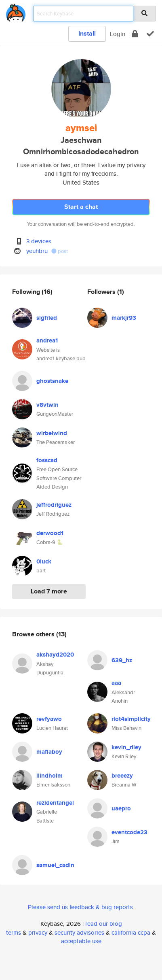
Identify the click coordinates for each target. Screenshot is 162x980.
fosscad (47, 460)
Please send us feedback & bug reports (80, 907)
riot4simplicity (131, 719)
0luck (44, 561)
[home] (16, 11)
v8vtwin (47, 405)
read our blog (104, 924)
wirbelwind (52, 433)
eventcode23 (129, 832)
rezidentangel (55, 803)
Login (118, 34)
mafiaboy (49, 752)
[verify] (150, 34)
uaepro (121, 808)
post (60, 251)
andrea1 (47, 340)
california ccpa (131, 932)
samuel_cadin (55, 865)
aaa (116, 683)
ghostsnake (52, 381)
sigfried (47, 318)
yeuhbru (37, 251)
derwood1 (50, 533)
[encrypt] (135, 34)
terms (14, 932)
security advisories (79, 932)
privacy (38, 932)
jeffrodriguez (54, 505)
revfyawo (49, 719)
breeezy (122, 776)
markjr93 (124, 318)
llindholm (49, 776)
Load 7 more (49, 591)
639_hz (122, 660)
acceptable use (81, 941)
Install (87, 33)
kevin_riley (126, 747)
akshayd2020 (55, 655)
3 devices (39, 241)
